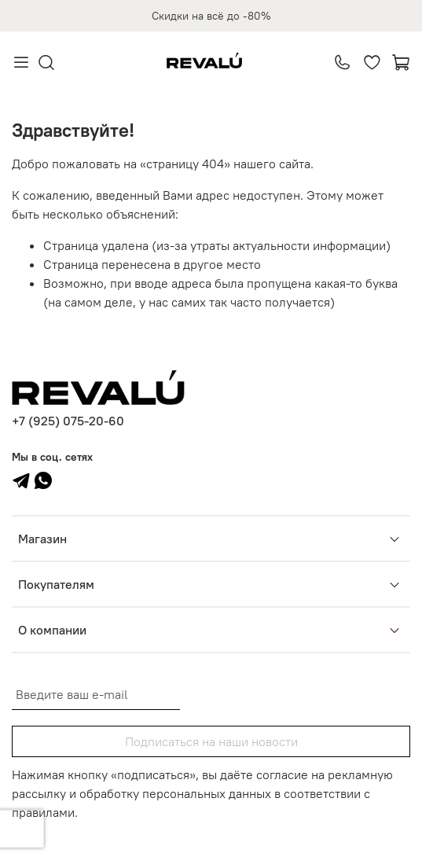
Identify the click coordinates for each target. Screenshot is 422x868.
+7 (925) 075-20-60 (68, 421)
